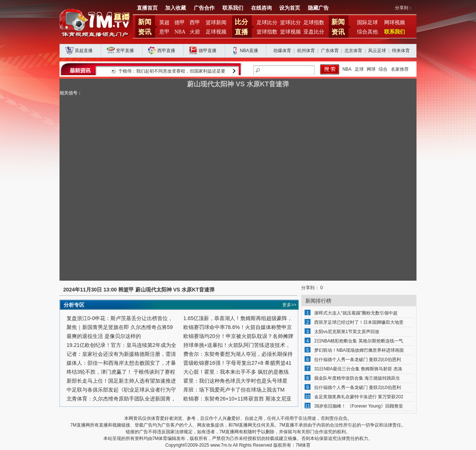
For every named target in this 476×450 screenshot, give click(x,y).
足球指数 (314, 23)
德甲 (180, 23)
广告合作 (204, 8)
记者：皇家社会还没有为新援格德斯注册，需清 (121, 354)
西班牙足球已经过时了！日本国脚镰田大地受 (359, 322)
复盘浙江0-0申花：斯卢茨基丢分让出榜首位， (120, 318)
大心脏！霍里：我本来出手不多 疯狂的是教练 (236, 372)
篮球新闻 (216, 23)
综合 (383, 69)
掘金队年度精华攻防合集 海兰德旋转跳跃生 (357, 378)
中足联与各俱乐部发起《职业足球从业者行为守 (121, 390)
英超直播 (84, 51)
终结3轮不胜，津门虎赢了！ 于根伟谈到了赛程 (121, 372)
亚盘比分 (314, 32)
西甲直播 (166, 51)
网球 (371, 69)
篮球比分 (290, 23)
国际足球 (367, 23)
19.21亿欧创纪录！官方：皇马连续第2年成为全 (121, 345)
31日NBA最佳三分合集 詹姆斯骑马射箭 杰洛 (358, 369)
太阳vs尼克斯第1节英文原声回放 (347, 332)
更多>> (289, 305)
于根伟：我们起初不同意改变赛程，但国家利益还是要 (231, 71)
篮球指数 (267, 32)
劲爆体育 (282, 51)
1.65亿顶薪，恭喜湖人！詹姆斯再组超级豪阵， (238, 318)
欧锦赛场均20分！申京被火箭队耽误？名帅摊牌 (238, 336)
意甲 (164, 32)
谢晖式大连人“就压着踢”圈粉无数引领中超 (356, 313)
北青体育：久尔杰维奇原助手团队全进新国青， (121, 399)
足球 (359, 69)
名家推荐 (400, 69)
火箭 (195, 32)
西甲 (195, 23)
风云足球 (377, 51)
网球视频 (395, 23)
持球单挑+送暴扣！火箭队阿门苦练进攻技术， (237, 345)
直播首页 (147, 8)
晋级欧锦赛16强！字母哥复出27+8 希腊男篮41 (237, 363)
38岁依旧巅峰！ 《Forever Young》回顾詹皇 (359, 406)
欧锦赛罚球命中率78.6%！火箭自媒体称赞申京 (238, 327)
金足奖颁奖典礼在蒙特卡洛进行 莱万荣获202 (359, 397)
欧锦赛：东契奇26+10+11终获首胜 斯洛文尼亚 (237, 399)
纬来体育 (401, 51)
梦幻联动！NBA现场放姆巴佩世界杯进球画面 (359, 350)
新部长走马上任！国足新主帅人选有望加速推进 (121, 381)
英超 (164, 23)
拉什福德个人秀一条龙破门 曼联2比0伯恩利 (358, 360)
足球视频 (216, 32)
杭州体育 (306, 51)
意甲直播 (125, 51)
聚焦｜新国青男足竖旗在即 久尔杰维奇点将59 (120, 327)
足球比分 (267, 23)
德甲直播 (208, 51)
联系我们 (233, 8)
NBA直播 (249, 51)
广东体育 (330, 51)
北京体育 (353, 51)
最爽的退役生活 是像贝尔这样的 (104, 336)
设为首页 (290, 8)
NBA (180, 32)
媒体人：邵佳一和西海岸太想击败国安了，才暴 (121, 363)
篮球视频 (290, 32)
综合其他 (367, 32)
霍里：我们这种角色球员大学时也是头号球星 (235, 381)
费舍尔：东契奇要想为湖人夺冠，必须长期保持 (238, 354)
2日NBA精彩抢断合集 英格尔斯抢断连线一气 (359, 341)
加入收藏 (176, 8)
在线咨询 (261, 8)
